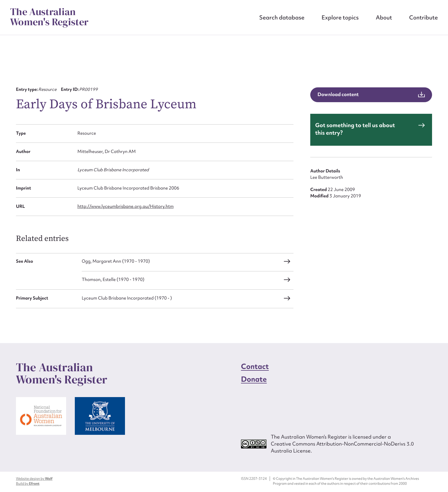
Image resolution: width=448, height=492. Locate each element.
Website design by (34, 479)
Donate (254, 379)
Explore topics (340, 17)
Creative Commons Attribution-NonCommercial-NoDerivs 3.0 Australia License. (342, 447)
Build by (28, 484)
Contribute (423, 17)
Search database (282, 17)
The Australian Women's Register (49, 17)
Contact (255, 366)
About (384, 17)
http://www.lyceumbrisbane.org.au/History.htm (126, 206)
